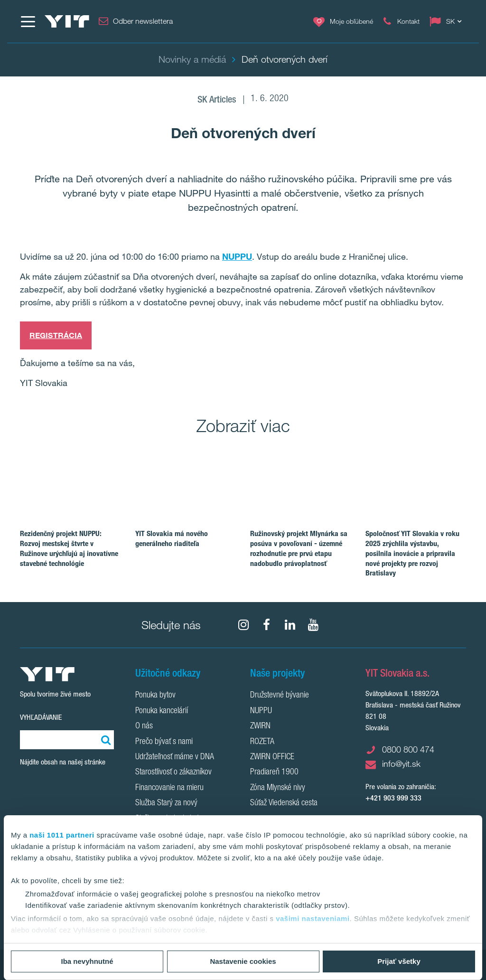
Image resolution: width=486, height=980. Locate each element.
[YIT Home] (67, 21)
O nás (144, 726)
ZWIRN (260, 726)
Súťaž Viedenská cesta (284, 803)
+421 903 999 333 (393, 798)
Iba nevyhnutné (87, 961)
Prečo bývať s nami (164, 742)
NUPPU (237, 256)
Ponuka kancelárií (162, 711)
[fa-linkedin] (290, 625)
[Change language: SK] (448, 21)
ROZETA (262, 742)
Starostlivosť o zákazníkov (173, 773)
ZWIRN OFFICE (272, 757)
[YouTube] (313, 625)
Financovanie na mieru (169, 788)
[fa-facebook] (267, 625)
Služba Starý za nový (166, 803)
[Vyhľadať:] (104, 740)
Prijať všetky (399, 961)
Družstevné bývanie (280, 696)
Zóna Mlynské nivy (278, 788)
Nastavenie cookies (243, 961)
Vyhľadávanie (41, 717)
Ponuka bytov (155, 696)
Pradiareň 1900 (274, 773)
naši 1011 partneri (62, 835)
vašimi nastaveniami (313, 919)
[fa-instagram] (243, 625)
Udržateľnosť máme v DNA (175, 757)
